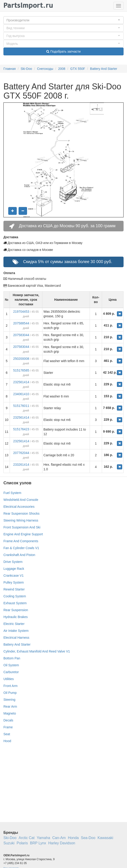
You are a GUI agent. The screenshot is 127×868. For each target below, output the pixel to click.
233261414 (21, 465)
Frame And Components (21, 541)
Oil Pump (10, 693)
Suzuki (9, 843)
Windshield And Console (21, 500)
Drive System (13, 562)
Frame (8, 727)
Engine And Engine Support (23, 534)
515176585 (21, 370)
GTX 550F (78, 69)
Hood (7, 741)
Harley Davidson (62, 843)
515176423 (21, 429)
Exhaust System (15, 603)
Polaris (22, 843)
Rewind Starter (14, 589)
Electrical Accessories (19, 507)
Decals (8, 720)
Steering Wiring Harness (21, 520)
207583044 (21, 335)
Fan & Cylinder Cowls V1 (21, 548)
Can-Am (59, 838)
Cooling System (15, 596)
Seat (7, 734)
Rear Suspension (16, 610)
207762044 (21, 453)
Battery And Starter (104, 69)
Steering (9, 700)
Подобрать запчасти (63, 51)
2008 (62, 69)
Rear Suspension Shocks (21, 513)
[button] (63, 20)
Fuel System (12, 493)
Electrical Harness (16, 638)
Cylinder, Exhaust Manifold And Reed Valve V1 (37, 651)
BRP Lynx (38, 843)
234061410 (21, 394)
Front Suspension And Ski (22, 527)
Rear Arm (10, 706)
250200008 (21, 359)
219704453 (21, 312)
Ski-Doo (26, 69)
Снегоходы (45, 69)
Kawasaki (105, 838)
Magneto (10, 713)
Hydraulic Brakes (16, 617)
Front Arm (10, 686)
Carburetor (11, 672)
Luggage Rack (14, 569)
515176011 (21, 406)
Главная (10, 69)
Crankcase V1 (14, 576)
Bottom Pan (12, 658)
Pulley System (14, 582)
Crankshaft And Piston (19, 555)
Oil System (11, 665)
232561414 (21, 382)
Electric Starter (14, 624)
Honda (73, 838)
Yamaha (43, 838)
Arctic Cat (26, 838)
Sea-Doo (88, 838)
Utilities (9, 679)
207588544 (21, 323)
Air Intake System (16, 631)
